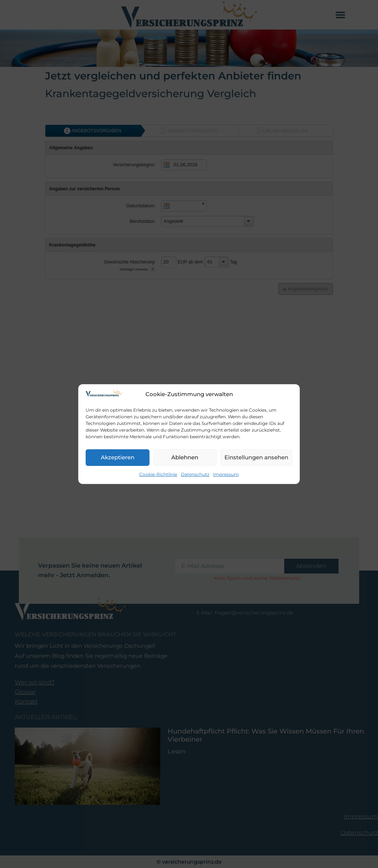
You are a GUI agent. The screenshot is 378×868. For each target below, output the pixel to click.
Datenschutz (195, 474)
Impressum (226, 474)
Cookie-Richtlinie (158, 474)
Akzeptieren (118, 457)
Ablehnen (185, 457)
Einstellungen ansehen (256, 457)
